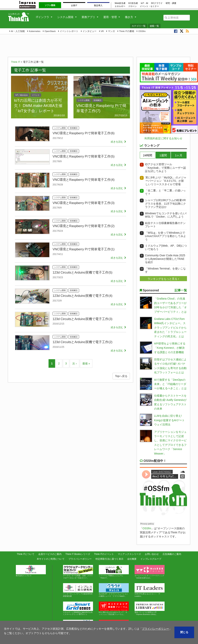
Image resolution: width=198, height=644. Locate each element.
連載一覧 (154, 26)
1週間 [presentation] (163, 155)
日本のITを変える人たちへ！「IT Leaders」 (150, 590)
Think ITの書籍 (127, 31)
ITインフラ (43, 17)
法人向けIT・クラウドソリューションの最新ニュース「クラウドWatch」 (114, 590)
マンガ (111, 31)
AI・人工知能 (18, 31)
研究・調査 (171, 3)
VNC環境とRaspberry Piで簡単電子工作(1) (84, 249)
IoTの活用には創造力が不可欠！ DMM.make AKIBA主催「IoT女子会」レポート (38, 106)
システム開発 (65, 17)
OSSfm (142, 31)
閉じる (184, 632)
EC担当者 (133, 3)
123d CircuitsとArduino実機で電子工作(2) (82, 342)
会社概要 (132, 559)
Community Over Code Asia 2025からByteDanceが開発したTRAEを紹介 (165, 259)
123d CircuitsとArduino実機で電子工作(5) (82, 272)
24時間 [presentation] (148, 155)
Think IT (16, 62)
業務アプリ (88, 17)
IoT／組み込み (22, 95)
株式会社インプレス (31, 571)
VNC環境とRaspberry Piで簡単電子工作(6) (84, 133)
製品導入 (98, 5)
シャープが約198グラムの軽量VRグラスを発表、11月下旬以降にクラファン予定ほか (166, 204)
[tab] (148, 155)
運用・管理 (110, 17)
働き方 (129, 17)
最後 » (86, 363)
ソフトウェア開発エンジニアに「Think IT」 (114, 572)
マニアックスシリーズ (129, 554)
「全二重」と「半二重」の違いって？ (165, 192)
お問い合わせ (152, 554)
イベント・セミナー (149, 6)
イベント (36, 95)
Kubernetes (35, 31)
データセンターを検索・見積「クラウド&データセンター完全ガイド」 (78, 572)
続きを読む (117, 142)
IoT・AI (144, 3)
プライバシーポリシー (80, 559)
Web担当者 (120, 3)
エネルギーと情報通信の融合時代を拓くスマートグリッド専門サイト (78, 609)
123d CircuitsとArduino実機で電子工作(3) (82, 319)
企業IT (74, 5)
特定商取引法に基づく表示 (109, 559)
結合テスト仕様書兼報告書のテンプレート (165, 225)
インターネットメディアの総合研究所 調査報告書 (79, 590)
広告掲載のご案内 (172, 554)
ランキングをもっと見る (163, 279)
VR (102, 31)
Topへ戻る (121, 376)
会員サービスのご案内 (50, 554)
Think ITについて (26, 554)
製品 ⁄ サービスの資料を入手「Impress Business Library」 (150, 609)
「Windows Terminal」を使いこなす (165, 270)
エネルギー (120, 6)
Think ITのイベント (104, 554)
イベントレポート (69, 31)
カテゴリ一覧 (139, 26)
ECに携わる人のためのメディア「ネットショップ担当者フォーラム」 (114, 609)
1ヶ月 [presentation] (179, 155)
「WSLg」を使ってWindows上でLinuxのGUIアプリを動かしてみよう (166, 236)
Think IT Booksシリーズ (78, 554)
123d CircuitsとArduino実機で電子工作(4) (82, 296)
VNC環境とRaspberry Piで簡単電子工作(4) (84, 180)
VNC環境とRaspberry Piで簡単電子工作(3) (84, 203)
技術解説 (97, 100)
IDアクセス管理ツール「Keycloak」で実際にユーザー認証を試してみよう (165, 168)
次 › (75, 363)
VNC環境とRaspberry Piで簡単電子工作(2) (84, 226)
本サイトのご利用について (51, 559)
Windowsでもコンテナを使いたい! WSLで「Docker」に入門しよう (166, 215)
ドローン (132, 6)
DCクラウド (157, 3)
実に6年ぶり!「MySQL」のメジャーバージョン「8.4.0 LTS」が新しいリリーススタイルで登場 (166, 181)
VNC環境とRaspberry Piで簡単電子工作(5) (84, 156)
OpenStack (50, 31)
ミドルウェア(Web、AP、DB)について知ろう (166, 247)
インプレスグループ (151, 559)
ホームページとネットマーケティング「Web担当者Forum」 (150, 572)
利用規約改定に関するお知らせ (163, 138)
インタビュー (90, 31)
